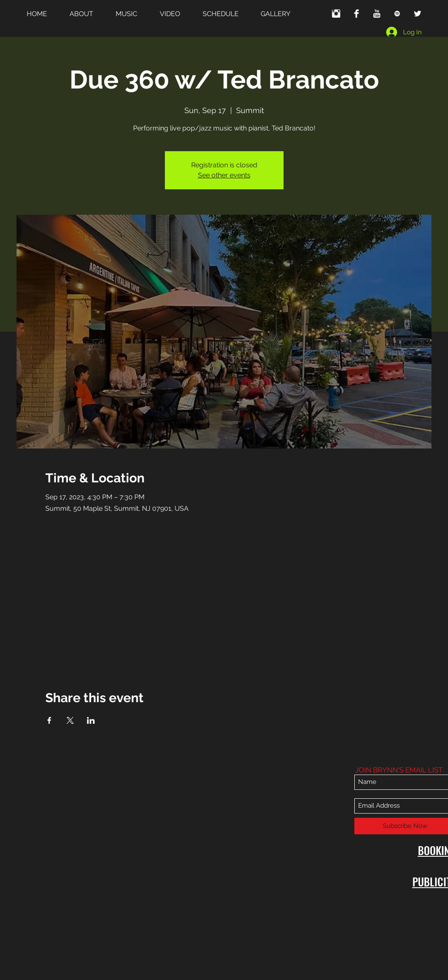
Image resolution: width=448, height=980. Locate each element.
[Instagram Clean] (336, 14)
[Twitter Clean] (417, 14)
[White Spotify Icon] (397, 14)
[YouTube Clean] (377, 14)
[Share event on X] (70, 720)
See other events (224, 175)
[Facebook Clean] (356, 14)
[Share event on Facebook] (49, 720)
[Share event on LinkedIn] (91, 720)
